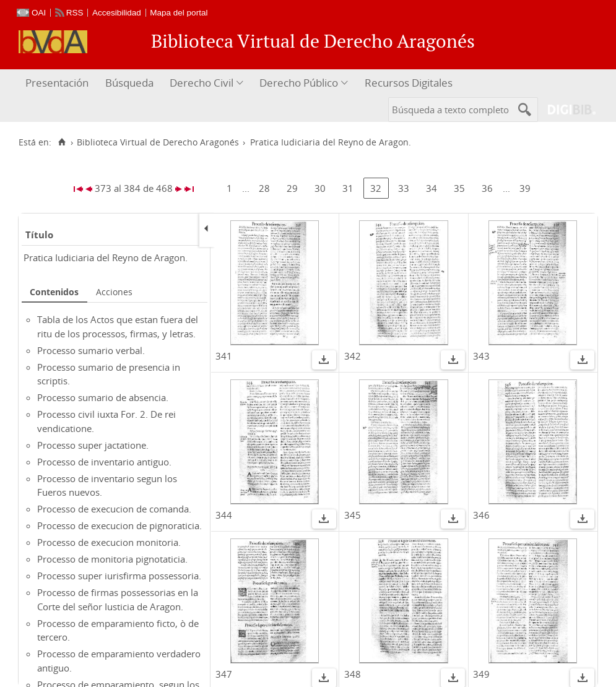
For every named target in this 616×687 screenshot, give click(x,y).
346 (481, 515)
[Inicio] (62, 142)
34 (432, 188)
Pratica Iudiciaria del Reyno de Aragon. (106, 257)
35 (459, 188)
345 (353, 515)
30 (320, 188)
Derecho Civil (202, 83)
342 (353, 356)
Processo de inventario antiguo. (104, 462)
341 (224, 356)
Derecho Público (299, 83)
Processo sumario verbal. (91, 350)
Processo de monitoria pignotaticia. (112, 559)
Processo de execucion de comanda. (114, 509)
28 (264, 188)
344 (224, 515)
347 (224, 674)
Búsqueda (129, 83)
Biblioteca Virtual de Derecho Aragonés (158, 142)
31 (348, 188)
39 (525, 188)
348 (353, 674)
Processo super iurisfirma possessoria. (119, 576)
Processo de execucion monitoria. (109, 542)
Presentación (57, 83)
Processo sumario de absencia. (103, 397)
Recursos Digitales (409, 83)
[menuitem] (59, 83)
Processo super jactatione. (93, 445)
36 (487, 188)
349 (481, 674)
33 (404, 188)
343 (481, 356)
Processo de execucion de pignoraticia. (119, 525)
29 (292, 188)
